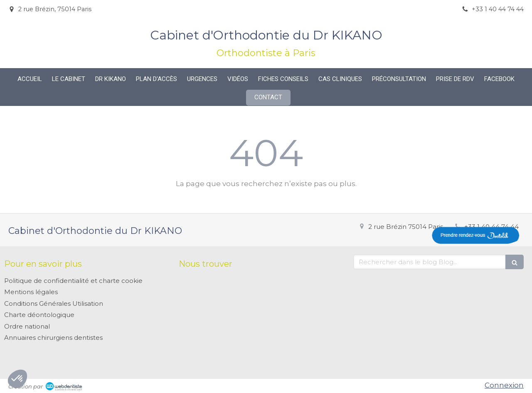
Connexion (504, 385)
